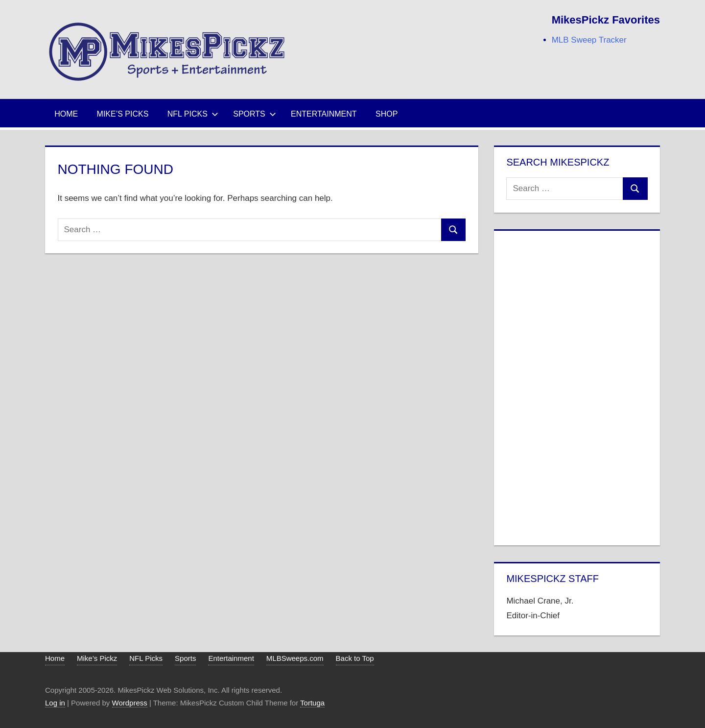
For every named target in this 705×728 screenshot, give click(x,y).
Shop (387, 114)
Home (66, 114)
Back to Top (355, 658)
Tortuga (312, 703)
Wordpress (130, 703)
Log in (55, 703)
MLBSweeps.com (295, 658)
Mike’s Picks (123, 114)
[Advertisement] (577, 386)
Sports (255, 114)
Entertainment (324, 114)
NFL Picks (193, 114)
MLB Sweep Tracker (589, 40)
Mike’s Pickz (97, 658)
